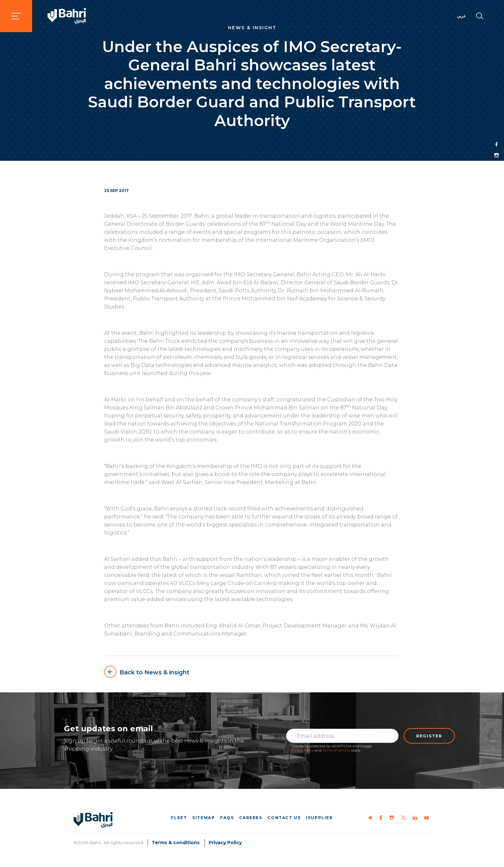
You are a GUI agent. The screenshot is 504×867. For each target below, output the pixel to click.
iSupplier (319, 818)
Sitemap (203, 818)
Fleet (179, 818)
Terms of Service (336, 750)
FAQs (227, 818)
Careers (251, 818)
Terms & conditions (176, 843)
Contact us (284, 818)
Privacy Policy (302, 750)
